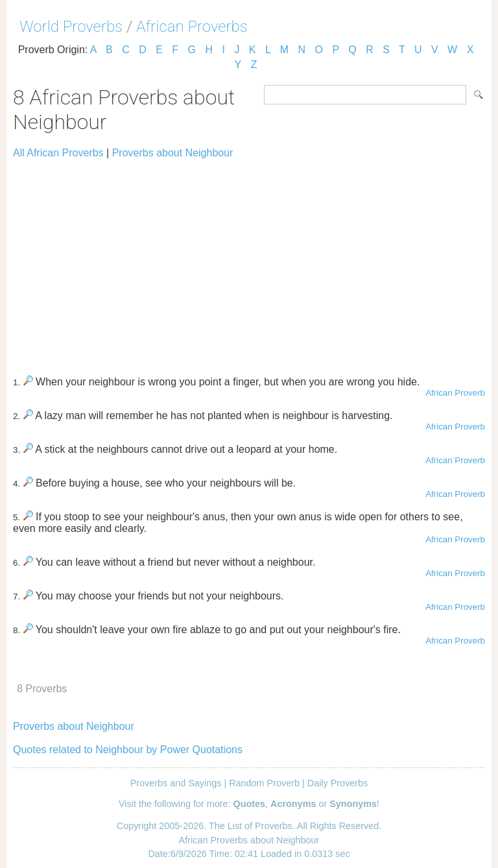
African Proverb (455, 393)
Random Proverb (264, 783)
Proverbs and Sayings (176, 783)
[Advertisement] (249, 261)
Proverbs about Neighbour (173, 153)
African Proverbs (192, 27)
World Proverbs (71, 27)
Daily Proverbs (338, 783)
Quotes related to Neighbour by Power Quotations (128, 750)
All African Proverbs (58, 153)
